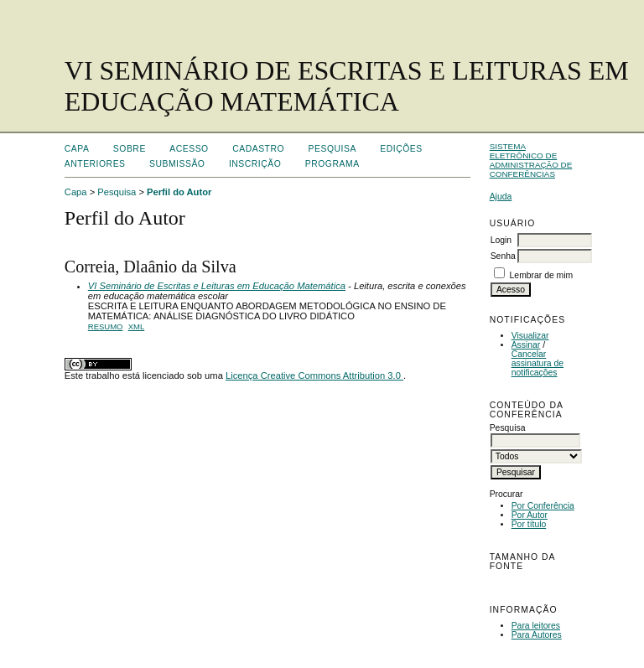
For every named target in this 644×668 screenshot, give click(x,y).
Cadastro (258, 149)
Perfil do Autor (179, 192)
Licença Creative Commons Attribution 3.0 (314, 375)
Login (501, 240)
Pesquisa (332, 149)
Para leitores (536, 626)
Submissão (177, 164)
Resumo (106, 326)
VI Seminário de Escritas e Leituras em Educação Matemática (217, 286)
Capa (77, 149)
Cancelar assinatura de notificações (538, 363)
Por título (529, 524)
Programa (332, 164)
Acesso (189, 149)
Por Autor (530, 515)
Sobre (130, 149)
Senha (503, 256)
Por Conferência (543, 506)
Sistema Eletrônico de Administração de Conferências (531, 160)
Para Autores (537, 635)
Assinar (526, 345)
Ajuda (501, 197)
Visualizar (530, 336)
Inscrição (255, 164)
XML (137, 326)
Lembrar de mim (542, 275)
